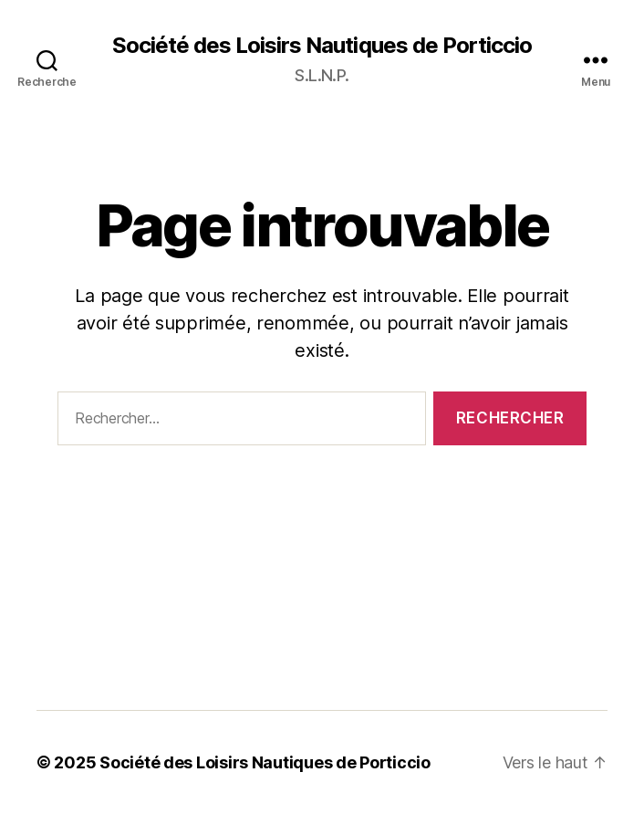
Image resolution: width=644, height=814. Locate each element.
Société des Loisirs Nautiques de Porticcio (322, 46)
